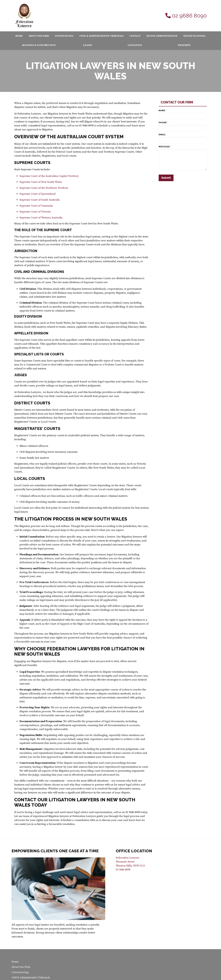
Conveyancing (64, 36)
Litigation (135, 45)
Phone (163, 123)
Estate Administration (162, 36)
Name (163, 111)
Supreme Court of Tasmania (36, 206)
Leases (88, 45)
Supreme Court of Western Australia (41, 218)
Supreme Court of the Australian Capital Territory (49, 176)
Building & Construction (39, 45)
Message (165, 147)
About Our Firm (39, 36)
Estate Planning (194, 36)
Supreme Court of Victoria (35, 212)
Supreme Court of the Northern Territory (44, 188)
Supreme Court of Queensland (38, 194)
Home (19, 36)
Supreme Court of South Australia (40, 200)
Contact (135, 36)
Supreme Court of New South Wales (41, 182)
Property (184, 45)
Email (162, 135)
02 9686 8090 (189, 16)
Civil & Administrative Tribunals (101, 36)
